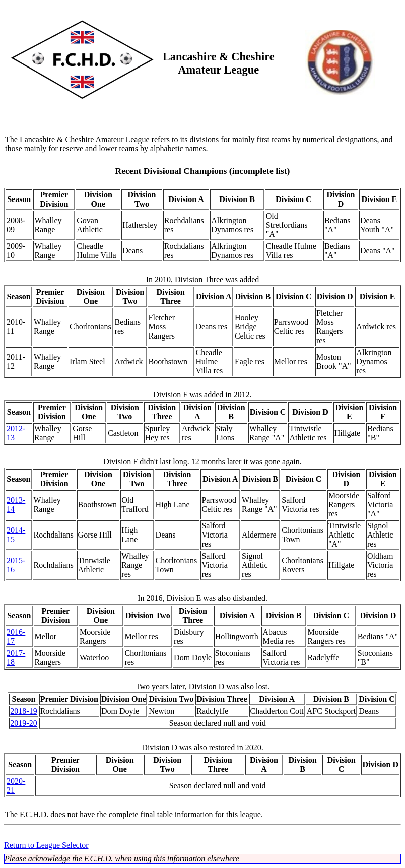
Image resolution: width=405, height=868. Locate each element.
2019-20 (23, 723)
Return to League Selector (46, 845)
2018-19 (23, 711)
